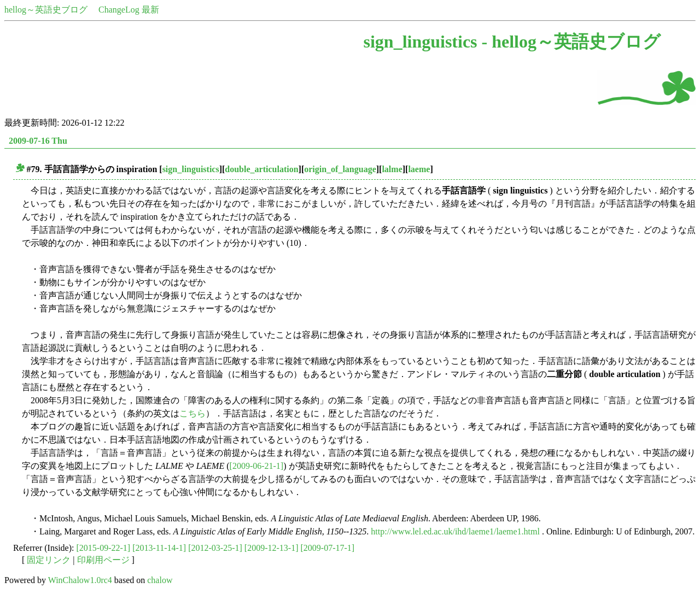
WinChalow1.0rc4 (80, 580)
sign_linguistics (191, 169)
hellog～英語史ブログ (46, 10)
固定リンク (49, 560)
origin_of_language (340, 169)
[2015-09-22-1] (104, 548)
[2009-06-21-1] (257, 466)
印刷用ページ (103, 560)
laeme (419, 169)
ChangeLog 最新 (129, 10)
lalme (392, 169)
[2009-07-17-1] (327, 548)
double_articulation (261, 169)
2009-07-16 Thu (38, 141)
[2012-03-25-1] (215, 548)
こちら (192, 413)
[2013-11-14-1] (159, 548)
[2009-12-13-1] (272, 548)
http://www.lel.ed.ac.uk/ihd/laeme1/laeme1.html (455, 531)
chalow (160, 580)
